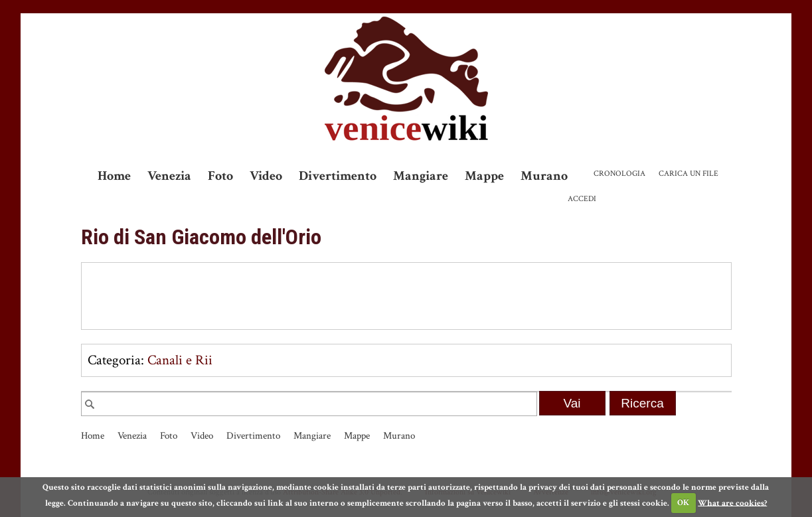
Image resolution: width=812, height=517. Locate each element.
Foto (220, 176)
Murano (544, 176)
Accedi (582, 199)
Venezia (169, 176)
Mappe (484, 176)
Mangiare (421, 176)
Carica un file (689, 174)
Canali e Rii (180, 360)
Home (114, 176)
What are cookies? (732, 503)
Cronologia (619, 174)
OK (683, 503)
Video (266, 176)
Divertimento (338, 176)
